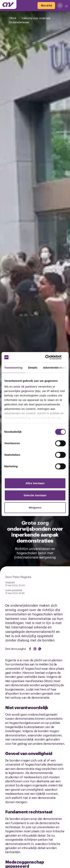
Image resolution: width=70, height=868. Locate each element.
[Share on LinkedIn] (35, 649)
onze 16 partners (25, 387)
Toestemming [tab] (13, 368)
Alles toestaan (35, 483)
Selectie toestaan (35, 495)
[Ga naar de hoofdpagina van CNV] (8, 4)
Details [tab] (33, 368)
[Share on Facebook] (30, 649)
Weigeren (35, 508)
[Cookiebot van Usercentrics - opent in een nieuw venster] (50, 357)
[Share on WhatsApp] (40, 649)
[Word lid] (46, 6)
